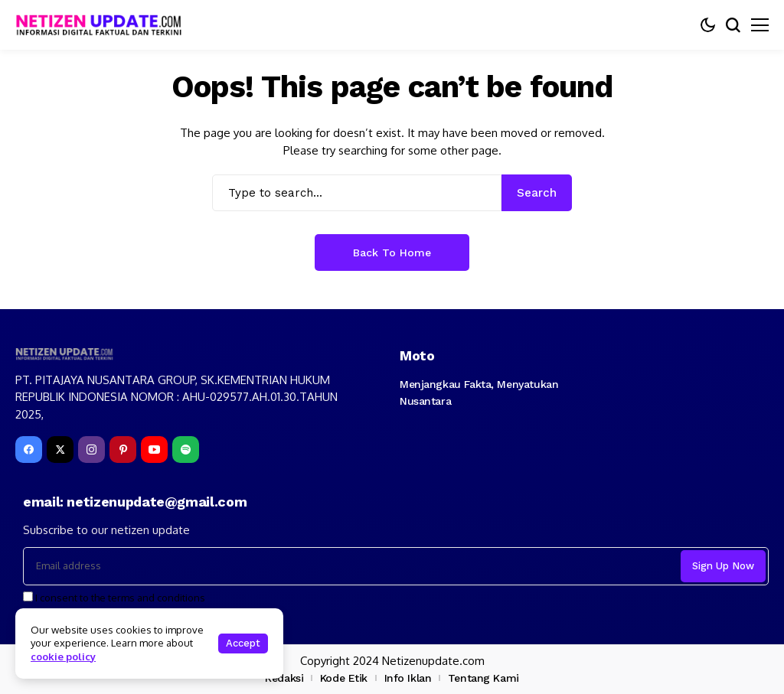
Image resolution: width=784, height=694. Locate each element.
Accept (243, 643)
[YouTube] (154, 450)
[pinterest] (123, 450)
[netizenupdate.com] (103, 25)
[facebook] (29, 450)
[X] (60, 450)
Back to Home (392, 253)
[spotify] (186, 450)
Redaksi (284, 678)
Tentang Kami (483, 678)
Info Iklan (408, 678)
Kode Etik (344, 678)
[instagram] (91, 450)
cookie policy (63, 657)
